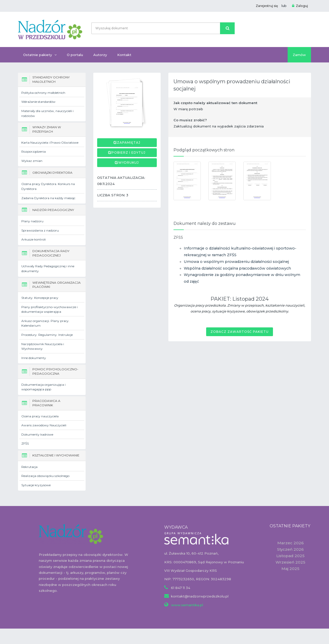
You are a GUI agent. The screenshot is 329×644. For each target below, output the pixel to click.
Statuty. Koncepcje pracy (40, 298)
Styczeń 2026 (290, 549)
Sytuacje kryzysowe (36, 485)
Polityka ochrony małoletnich (43, 93)
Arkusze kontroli (34, 239)
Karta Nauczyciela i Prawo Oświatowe (50, 142)
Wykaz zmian (32, 161)
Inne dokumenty (34, 358)
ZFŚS (25, 443)
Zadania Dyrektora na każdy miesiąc (48, 198)
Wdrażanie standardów (38, 102)
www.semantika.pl (187, 605)
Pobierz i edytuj (129, 153)
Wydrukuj (129, 163)
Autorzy (100, 55)
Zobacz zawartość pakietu (240, 332)
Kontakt (124, 55)
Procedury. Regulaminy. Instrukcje (47, 335)
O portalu (75, 55)
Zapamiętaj (129, 142)
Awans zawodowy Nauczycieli (44, 425)
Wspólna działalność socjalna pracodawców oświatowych (237, 268)
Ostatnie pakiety (40, 55)
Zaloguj (300, 6)
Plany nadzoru (32, 221)
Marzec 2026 (291, 543)
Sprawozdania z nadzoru (40, 230)
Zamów (299, 55)
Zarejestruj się (267, 6)
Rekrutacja (29, 467)
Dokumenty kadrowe (37, 434)
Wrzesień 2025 (290, 562)
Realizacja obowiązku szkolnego (45, 476)
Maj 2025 (290, 569)
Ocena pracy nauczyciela (40, 416)
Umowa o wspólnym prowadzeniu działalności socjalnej (236, 262)
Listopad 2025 (290, 556)
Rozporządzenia (34, 151)
